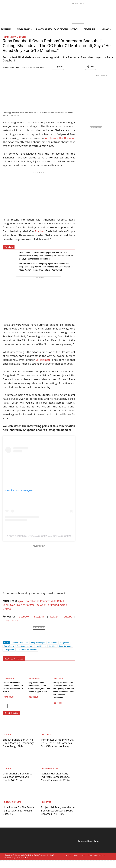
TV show (8, 858)
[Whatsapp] (15, 637)
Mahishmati (41, 646)
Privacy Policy (99, 855)
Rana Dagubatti (65, 646)
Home (6, 37)
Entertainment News (25, 646)
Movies (50, 855)
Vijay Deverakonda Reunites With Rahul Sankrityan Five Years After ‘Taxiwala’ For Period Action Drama (35, 605)
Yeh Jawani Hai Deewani (60, 138)
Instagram (39, 617)
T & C (90, 855)
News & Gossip (25, 29)
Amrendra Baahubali (20, 642)
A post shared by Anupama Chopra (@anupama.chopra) (39, 536)
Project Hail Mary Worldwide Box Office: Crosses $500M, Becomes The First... (58, 811)
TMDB (25, 858)
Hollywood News (44, 29)
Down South (18, 37)
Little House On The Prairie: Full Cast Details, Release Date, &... (19, 811)
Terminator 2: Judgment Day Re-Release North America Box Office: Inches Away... (58, 743)
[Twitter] (10, 637)
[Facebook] (5, 637)
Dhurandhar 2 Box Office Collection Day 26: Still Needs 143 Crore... (17, 777)
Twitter (54, 617)
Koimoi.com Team (13, 67)
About (68, 855)
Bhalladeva (53, 642)
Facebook (23, 617)
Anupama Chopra (38, 642)
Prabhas (40, 231)
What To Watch (61, 29)
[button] (91, 67)
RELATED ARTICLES (14, 659)
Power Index (91, 29)
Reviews (75, 29)
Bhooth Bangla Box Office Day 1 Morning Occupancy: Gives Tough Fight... (18, 743)
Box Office (59, 679)
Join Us (58, 67)
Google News (10, 620)
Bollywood (65, 642)
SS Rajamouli (43, 360)
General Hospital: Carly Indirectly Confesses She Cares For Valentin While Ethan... (55, 778)
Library (106, 29)
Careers (83, 855)
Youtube (67, 617)
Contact (76, 855)
